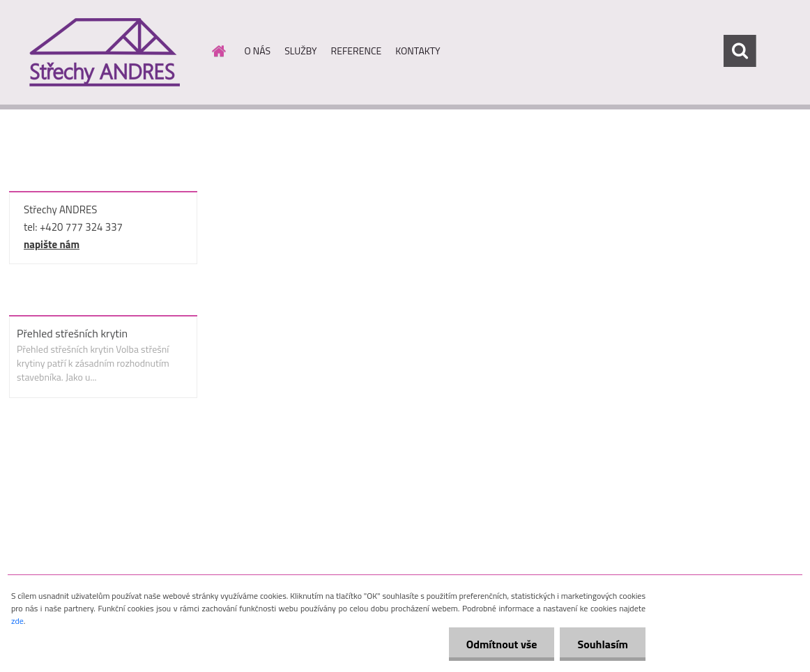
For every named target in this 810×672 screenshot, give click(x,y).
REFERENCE (357, 51)
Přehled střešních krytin (72, 333)
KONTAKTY (418, 51)
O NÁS (258, 51)
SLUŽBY (300, 51)
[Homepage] (218, 51)
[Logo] (104, 52)
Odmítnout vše (502, 644)
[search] (740, 51)
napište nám (52, 244)
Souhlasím (603, 644)
